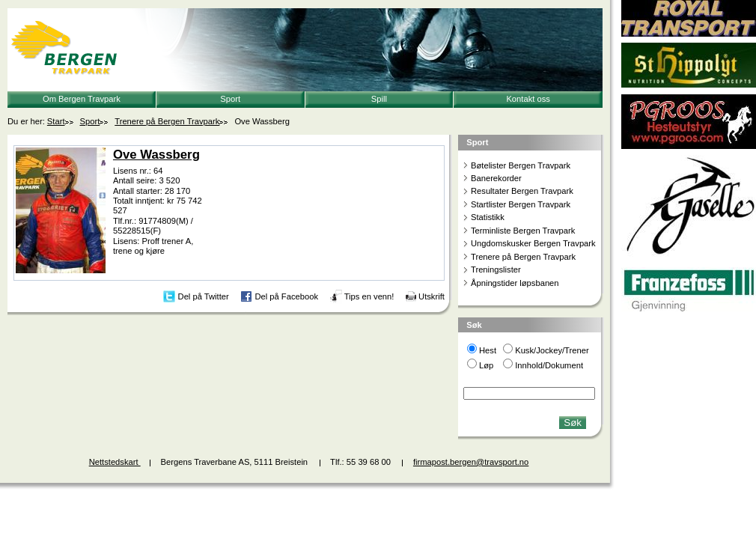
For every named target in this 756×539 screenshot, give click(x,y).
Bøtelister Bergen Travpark (521, 165)
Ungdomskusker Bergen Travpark (533, 243)
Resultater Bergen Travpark (522, 191)
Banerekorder (496, 178)
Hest (488, 350)
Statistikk (488, 217)
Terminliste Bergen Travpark (523, 231)
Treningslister (496, 269)
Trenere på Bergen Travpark (167, 121)
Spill (379, 99)
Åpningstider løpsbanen (515, 283)
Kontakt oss (528, 99)
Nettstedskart (115, 462)
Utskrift (432, 296)
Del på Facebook (286, 296)
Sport (230, 99)
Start (56, 121)
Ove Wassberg (156, 155)
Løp (486, 365)
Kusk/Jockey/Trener (552, 350)
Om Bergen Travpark (82, 99)
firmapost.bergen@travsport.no (471, 462)
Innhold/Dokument (549, 365)
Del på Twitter (204, 296)
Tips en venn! (369, 296)
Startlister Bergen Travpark (521, 204)
